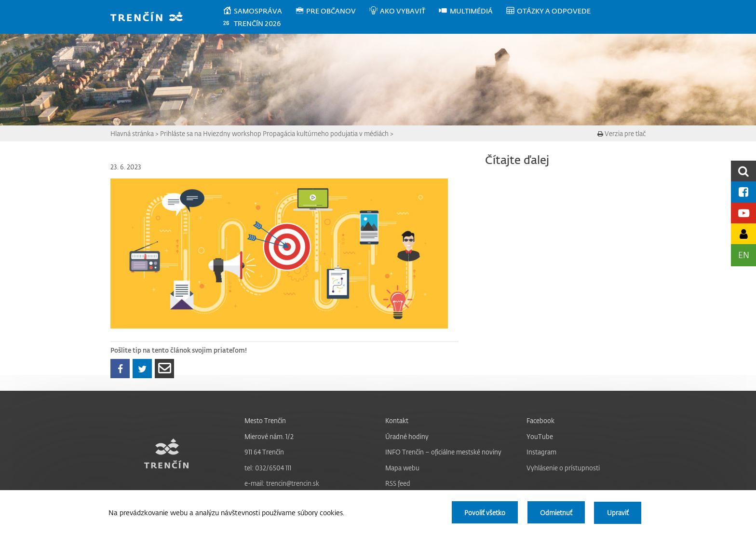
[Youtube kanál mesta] (743, 213)
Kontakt (397, 420)
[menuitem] (259, 11)
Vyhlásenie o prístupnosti (563, 468)
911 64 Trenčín (264, 452)
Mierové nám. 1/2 (269, 436)
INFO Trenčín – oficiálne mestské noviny (443, 452)
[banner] (151, 18)
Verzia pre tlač (621, 133)
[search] (743, 171)
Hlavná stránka (132, 133)
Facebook (540, 420)
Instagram (541, 452)
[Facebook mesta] (743, 192)
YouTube (540, 436)
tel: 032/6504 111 (268, 468)
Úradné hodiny (407, 436)
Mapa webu (402, 468)
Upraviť (617, 513)
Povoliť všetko (483, 513)
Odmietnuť (555, 513)
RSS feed (398, 483)
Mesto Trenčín (265, 420)
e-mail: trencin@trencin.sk (282, 483)
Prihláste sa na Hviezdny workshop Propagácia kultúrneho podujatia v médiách (274, 133)
